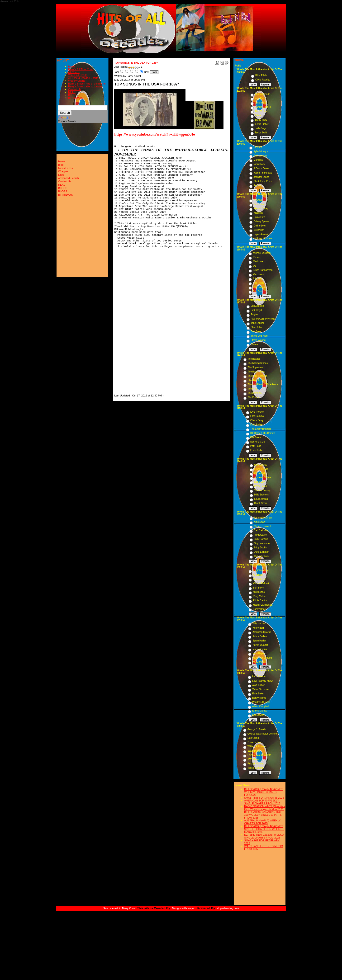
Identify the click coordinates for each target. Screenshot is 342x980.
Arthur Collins (260, 636)
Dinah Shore (261, 503)
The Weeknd (262, 111)
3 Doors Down (261, 168)
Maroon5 (258, 160)
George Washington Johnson (263, 734)
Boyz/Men (259, 230)
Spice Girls (259, 217)
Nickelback (259, 164)
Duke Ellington (261, 552)
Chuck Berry (257, 420)
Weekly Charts (77, 81)
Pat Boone (256, 437)
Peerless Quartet (261, 702)
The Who (253, 389)
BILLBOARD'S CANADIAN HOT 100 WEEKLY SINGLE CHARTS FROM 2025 (263, 815)
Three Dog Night (259, 336)
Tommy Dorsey (262, 490)
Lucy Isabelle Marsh (263, 681)
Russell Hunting (256, 764)
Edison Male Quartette (259, 755)
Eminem (258, 186)
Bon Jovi (257, 291)
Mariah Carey (261, 209)
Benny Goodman (263, 518)
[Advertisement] (128, 322)
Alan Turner (258, 685)
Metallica (258, 213)
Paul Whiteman (261, 571)
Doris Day (259, 482)
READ (72, 92)
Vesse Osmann (256, 768)
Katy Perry (260, 98)
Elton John (256, 327)
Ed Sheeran (261, 103)
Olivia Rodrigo (263, 80)
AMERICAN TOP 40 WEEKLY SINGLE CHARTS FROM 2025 (262, 802)
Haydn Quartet (260, 645)
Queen (254, 344)
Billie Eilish (261, 75)
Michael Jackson (262, 253)
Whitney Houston (263, 238)
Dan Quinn (253, 738)
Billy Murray (259, 624)
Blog (61, 165)
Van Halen (258, 274)
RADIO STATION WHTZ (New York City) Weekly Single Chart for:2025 (265, 808)
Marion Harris (260, 649)
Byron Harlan (259, 641)
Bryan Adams (261, 234)
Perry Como (260, 486)
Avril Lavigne (260, 156)
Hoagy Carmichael (263, 605)
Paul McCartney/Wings (263, 319)
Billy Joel (258, 279)
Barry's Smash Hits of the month (87, 84)
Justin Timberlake (263, 173)
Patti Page (256, 446)
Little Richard (257, 425)
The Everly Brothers (261, 429)
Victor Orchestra (261, 689)
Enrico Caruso (260, 711)
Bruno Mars (261, 120)
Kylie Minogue (261, 151)
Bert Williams (259, 698)
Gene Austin (259, 579)
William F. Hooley (257, 747)
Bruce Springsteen (263, 270)
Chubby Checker (256, 380)
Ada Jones (258, 662)
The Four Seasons (257, 376)
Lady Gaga (261, 128)
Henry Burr (258, 628)
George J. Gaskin (257, 729)
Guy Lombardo (262, 543)
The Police (259, 283)
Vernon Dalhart (261, 583)
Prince (256, 257)
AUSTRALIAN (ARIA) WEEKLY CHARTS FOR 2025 (262, 822)
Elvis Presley (257, 412)
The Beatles (254, 359)
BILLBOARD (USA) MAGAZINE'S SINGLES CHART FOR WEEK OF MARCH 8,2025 (264, 829)
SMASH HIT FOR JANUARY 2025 (264, 798)
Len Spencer (259, 676)
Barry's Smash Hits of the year (86, 86)
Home (72, 66)
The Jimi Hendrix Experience (263, 384)
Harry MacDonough (263, 658)
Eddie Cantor (260, 601)
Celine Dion (260, 226)
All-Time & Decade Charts (83, 78)
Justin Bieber (262, 124)
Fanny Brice (259, 609)
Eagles (254, 314)
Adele (258, 115)
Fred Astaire (260, 535)
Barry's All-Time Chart (81, 69)
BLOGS (73, 95)
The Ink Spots (261, 556)
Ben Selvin (259, 588)
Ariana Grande (263, 94)
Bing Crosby (261, 465)
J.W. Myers (253, 759)
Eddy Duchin (261, 548)
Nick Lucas (259, 592)
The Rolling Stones (258, 363)
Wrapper (63, 171)
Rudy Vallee (259, 596)
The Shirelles (255, 393)
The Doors (253, 397)
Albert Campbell (261, 706)
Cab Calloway (261, 530)
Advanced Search (69, 178)
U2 (254, 266)
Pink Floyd (256, 310)
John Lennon (258, 323)
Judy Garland (261, 539)
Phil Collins (259, 287)
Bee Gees (256, 332)
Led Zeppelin (258, 306)
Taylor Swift (261, 133)
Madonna (258, 261)
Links (61, 175)
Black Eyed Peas (263, 181)
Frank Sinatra (261, 469)
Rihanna (258, 147)
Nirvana (258, 200)
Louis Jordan (261, 499)
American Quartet (262, 632)
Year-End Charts (78, 75)
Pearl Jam (259, 204)
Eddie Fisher (257, 450)
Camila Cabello (263, 107)
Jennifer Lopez (261, 177)
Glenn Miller (260, 473)
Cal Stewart (258, 715)
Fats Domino (257, 416)
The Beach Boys (256, 372)
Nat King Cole (258, 442)
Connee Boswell (262, 526)
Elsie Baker (258, 694)
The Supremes (256, 367)
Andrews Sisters (263, 478)
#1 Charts (74, 72)
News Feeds (65, 168)
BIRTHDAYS (76, 98)
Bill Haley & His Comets (263, 433)
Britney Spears (261, 221)
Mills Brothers (261, 495)
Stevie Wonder (259, 340)
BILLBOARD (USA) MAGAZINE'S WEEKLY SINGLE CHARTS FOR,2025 (264, 792)
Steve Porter (254, 751)
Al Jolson (258, 575)
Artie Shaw (260, 522)
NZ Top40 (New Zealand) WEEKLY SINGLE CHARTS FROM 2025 (264, 836)
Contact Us (75, 89)
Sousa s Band (255, 742)
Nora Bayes (259, 653)
